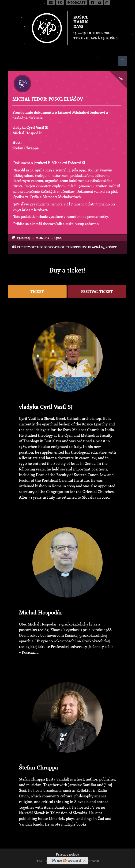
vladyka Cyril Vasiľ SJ (30, 127)
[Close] (85, 860)
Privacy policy (67, 855)
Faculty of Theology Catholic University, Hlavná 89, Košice (67, 247)
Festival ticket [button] (97, 291)
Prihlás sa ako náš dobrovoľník (38, 224)
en (51, 3)
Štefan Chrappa (26, 148)
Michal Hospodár (27, 133)
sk (60, 3)
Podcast (77, 3)
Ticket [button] (37, 291)
